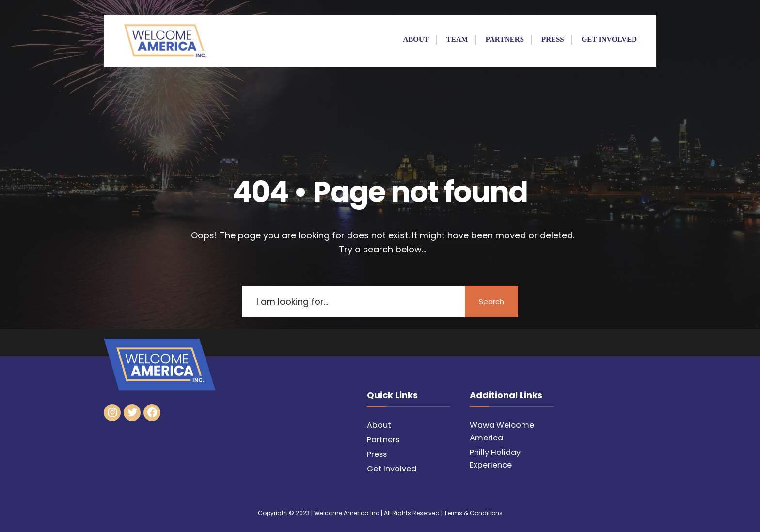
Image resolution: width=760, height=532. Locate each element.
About (416, 39)
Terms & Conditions (473, 513)
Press (553, 39)
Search (491, 302)
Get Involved (609, 39)
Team (457, 39)
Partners (505, 39)
